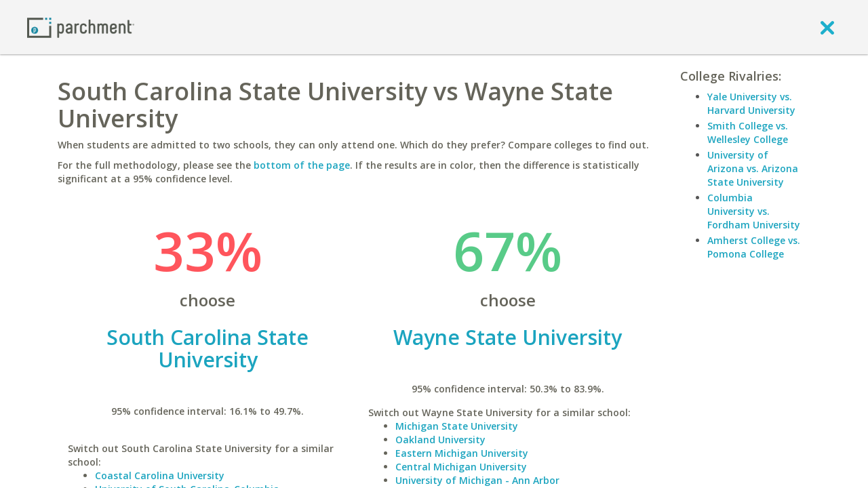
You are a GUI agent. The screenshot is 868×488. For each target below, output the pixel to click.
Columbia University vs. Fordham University (754, 211)
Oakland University (440, 440)
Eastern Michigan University (462, 453)
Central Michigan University (461, 467)
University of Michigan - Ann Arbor (477, 480)
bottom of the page (302, 165)
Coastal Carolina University (160, 475)
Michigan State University (457, 426)
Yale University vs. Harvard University (751, 103)
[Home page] (81, 27)
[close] (827, 27)
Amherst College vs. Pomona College (754, 247)
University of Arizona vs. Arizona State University (753, 168)
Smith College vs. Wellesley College (748, 133)
